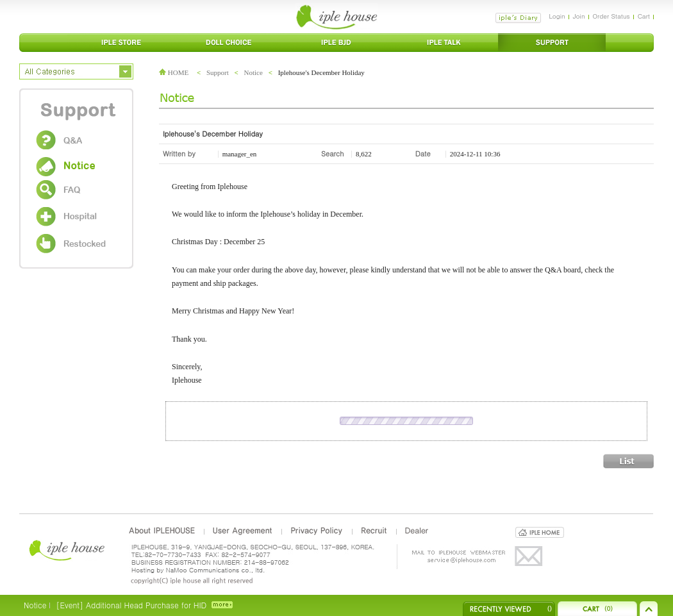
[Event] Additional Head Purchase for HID (131, 605)
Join (579, 16)
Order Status (611, 16)
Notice (253, 72)
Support (218, 72)
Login (557, 16)
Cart (644, 16)
